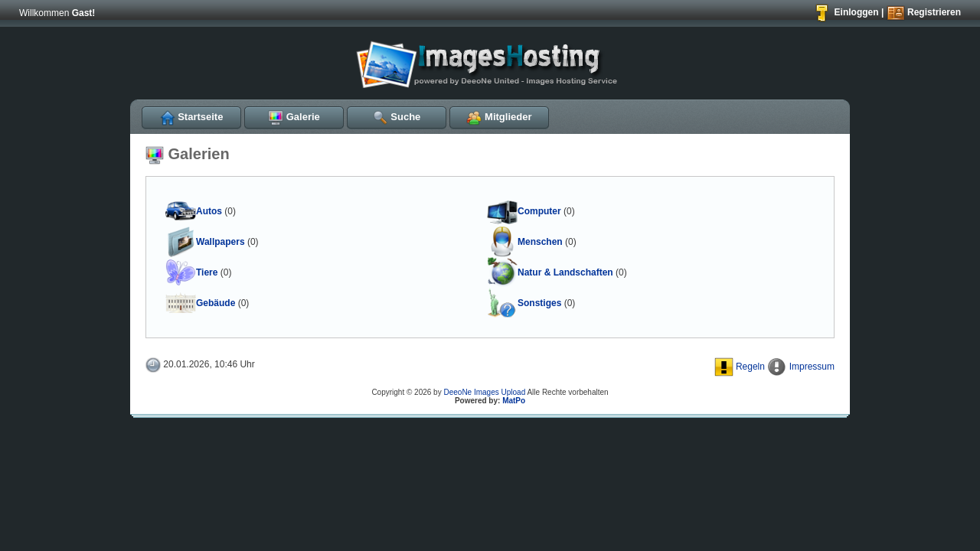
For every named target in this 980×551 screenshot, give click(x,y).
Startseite (192, 117)
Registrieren (924, 12)
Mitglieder (499, 117)
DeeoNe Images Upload (484, 392)
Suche (397, 117)
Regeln (740, 367)
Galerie (294, 117)
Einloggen (846, 12)
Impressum (801, 367)
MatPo (514, 401)
